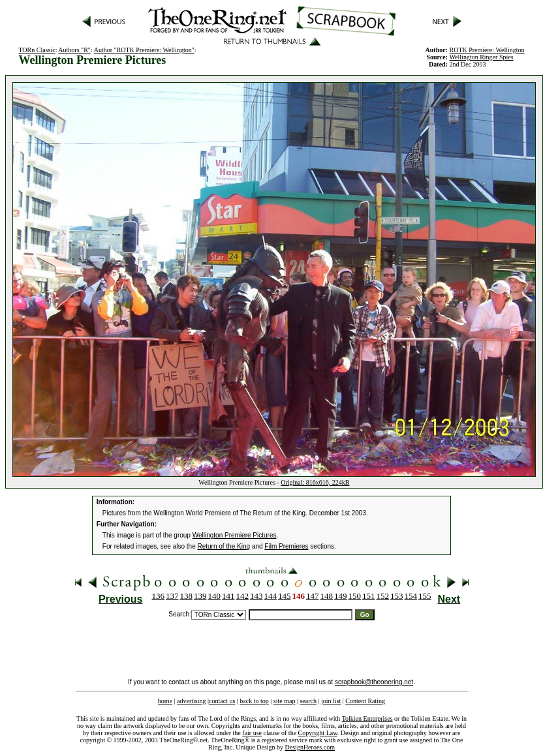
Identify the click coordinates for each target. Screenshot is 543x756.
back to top (254, 701)
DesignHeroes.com (310, 747)
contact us (222, 701)
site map (285, 701)
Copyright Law (318, 733)
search (308, 701)
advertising (191, 701)
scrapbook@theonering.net (374, 682)
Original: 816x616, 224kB (315, 482)
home (165, 701)
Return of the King (224, 546)
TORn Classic (37, 50)
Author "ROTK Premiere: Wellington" (144, 50)
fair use (252, 733)
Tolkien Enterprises (367, 718)
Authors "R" (74, 50)
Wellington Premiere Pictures (235, 535)
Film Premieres (286, 546)
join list (331, 701)
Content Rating (365, 701)
